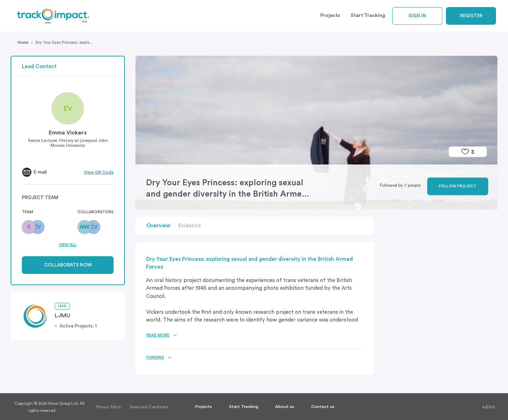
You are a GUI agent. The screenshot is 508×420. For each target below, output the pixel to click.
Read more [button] (158, 335)
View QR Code (99, 172)
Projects (330, 16)
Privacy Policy (109, 407)
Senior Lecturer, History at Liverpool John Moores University (68, 143)
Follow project (458, 186)
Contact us (323, 407)
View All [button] (68, 245)
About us (285, 407)
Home (23, 43)
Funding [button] (155, 357)
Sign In (417, 16)
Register (471, 16)
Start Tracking (368, 16)
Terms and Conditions (149, 407)
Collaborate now (68, 265)
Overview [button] (158, 226)
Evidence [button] (190, 226)
